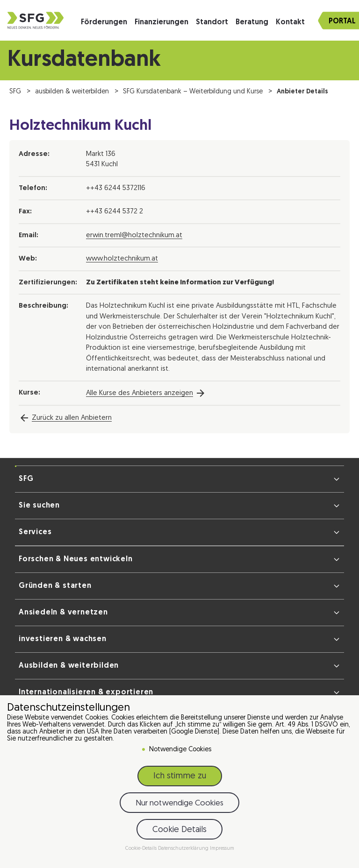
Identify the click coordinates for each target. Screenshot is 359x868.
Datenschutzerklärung (184, 850)
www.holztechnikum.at (122, 259)
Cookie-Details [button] (142, 850)
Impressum (222, 850)
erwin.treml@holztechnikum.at (134, 236)
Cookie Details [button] (179, 831)
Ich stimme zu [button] (180, 778)
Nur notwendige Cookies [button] (179, 805)
